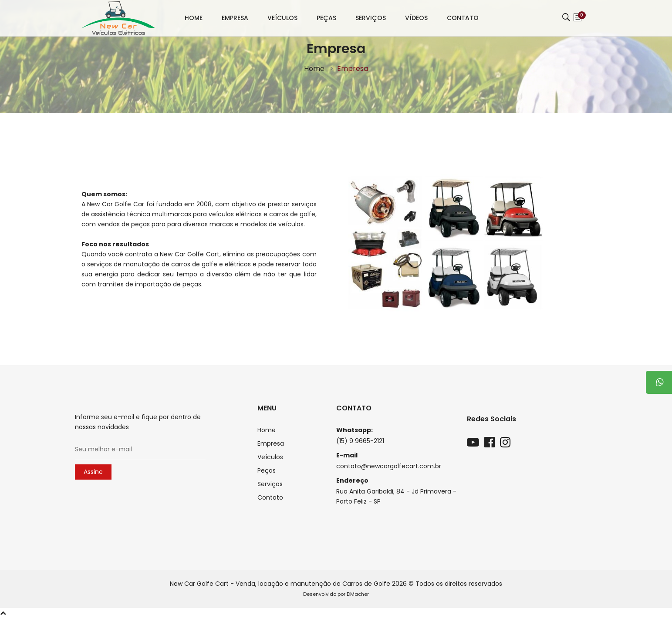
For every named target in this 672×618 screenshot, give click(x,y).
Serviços (371, 18)
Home (194, 18)
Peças (326, 18)
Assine (93, 472)
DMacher (358, 594)
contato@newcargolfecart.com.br (389, 466)
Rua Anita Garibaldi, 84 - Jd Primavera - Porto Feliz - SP (396, 496)
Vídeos (416, 18)
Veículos (282, 18)
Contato (463, 18)
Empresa (235, 18)
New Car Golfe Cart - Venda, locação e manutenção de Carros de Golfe (280, 584)
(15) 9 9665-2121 (360, 441)
